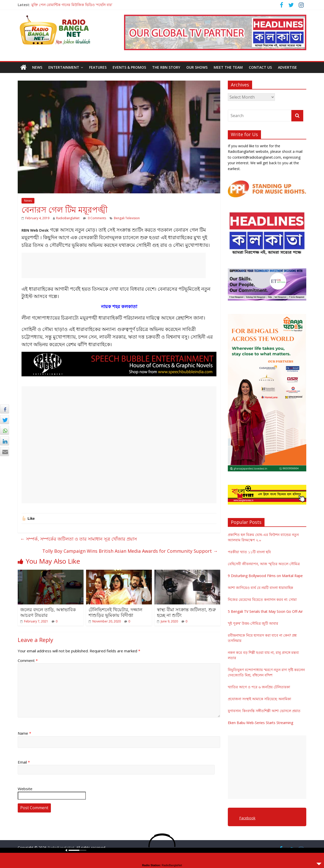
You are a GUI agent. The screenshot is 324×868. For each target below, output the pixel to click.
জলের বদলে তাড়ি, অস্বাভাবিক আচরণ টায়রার (48, 612)
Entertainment (64, 67)
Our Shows (197, 67)
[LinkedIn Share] (5, 441)
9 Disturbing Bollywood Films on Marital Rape (265, 576)
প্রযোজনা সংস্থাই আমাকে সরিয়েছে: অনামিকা (259, 699)
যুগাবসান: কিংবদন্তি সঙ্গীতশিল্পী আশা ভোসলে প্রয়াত (264, 711)
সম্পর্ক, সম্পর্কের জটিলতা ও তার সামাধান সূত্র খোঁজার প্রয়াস (79, 539)
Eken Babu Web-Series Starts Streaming (260, 723)
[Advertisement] (114, 265)
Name (24, 733)
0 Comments (95, 218)
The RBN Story (166, 67)
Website (25, 789)
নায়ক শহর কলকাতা (119, 306)
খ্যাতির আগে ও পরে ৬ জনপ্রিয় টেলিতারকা (259, 687)
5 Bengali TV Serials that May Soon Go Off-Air (265, 611)
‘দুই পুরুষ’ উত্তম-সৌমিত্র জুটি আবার (253, 623)
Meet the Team (228, 67)
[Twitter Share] (5, 420)
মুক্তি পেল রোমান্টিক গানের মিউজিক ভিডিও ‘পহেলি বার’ (72, 5)
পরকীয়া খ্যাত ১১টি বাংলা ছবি (249, 552)
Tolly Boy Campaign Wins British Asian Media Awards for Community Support (130, 551)
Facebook (247, 818)
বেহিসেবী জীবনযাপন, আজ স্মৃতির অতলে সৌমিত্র (264, 564)
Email (24, 762)
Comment (28, 660)
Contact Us (260, 67)
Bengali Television (127, 218)
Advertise (287, 67)
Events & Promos (129, 67)
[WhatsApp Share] (5, 430)
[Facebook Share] (5, 409)
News (37, 67)
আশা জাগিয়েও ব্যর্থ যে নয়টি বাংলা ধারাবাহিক (260, 588)
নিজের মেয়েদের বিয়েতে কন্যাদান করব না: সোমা (262, 599)
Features (98, 67)
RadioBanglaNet (68, 218)
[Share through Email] (5, 452)
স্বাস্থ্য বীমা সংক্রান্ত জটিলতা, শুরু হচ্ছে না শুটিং (186, 612)
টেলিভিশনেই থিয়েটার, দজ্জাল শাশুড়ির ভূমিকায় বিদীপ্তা (115, 612)
